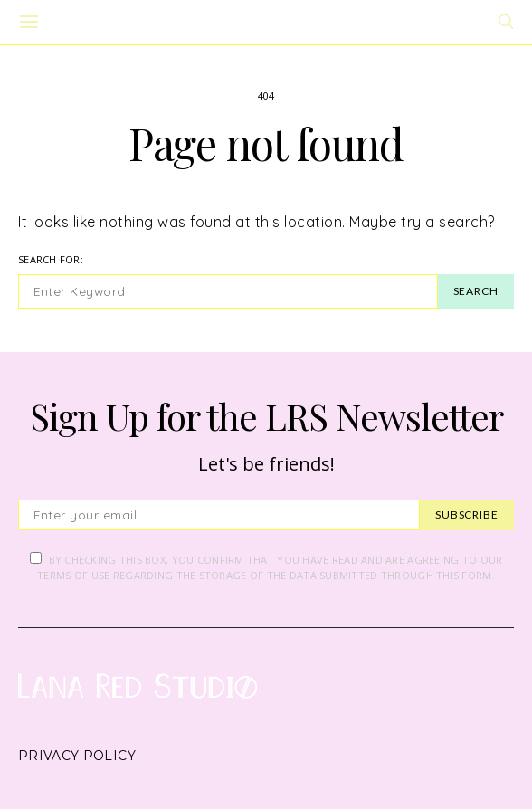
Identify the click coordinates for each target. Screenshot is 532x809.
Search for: (51, 259)
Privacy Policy (77, 756)
